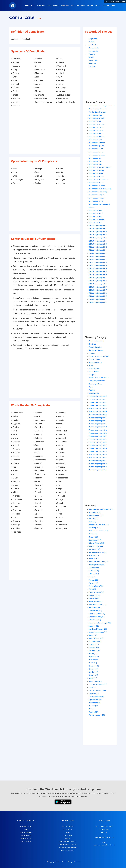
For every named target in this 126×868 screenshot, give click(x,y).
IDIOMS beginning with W (98, 293)
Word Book (81, 6)
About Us (104, 832)
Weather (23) (93, 712)
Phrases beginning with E (98, 408)
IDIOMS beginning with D (98, 235)
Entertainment (94, 372)
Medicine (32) (94, 626)
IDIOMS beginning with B (98, 229)
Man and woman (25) (96, 617)
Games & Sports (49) (96, 592)
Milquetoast (93, 39)
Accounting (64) (95, 512)
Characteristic (94, 48)
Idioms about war (95, 216)
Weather (92, 390)
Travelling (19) (94, 693)
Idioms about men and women (100, 167)
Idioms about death (96, 133)
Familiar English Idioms (97, 112)
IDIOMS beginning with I (97, 250)
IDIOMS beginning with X (98, 296)
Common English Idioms (98, 109)
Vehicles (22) (94, 706)
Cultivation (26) (94, 549)
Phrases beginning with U (98, 458)
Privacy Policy (104, 829)
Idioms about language (97, 155)
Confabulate (93, 60)
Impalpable (93, 45)
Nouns (26, 829)
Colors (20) (93, 534)
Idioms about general (96, 146)
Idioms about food (96, 140)
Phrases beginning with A (98, 396)
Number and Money (96, 350)
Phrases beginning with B (98, 399)
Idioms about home (96, 152)
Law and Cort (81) (95, 611)
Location (92, 353)
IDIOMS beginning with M (98, 262)
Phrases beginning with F (98, 411)
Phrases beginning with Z (98, 470)
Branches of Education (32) (99, 525)
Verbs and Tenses (26, 826)
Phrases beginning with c (98, 402)
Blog (73, 6)
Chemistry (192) (95, 528)
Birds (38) (92, 522)
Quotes (106, 6)
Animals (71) (93, 518)
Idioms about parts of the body (100, 189)
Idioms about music (96, 173)
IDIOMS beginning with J (98, 253)
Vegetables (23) (95, 703)
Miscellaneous (94, 393)
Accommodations (95, 362)
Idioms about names (96, 176)
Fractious (92, 66)
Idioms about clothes (96, 124)
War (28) (92, 709)
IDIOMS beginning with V (98, 290)
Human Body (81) (95, 608)
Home (27, 6)
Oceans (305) (94, 644)
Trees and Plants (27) (96, 697)
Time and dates (94, 359)
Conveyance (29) (95, 540)
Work (91, 387)
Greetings (92, 344)
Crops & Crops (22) (96, 546)
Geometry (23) (94, 598)
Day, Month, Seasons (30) (98, 552)
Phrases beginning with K (98, 427)
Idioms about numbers (97, 186)
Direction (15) (94, 555)
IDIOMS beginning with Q (98, 275)
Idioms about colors (96, 127)
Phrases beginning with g (98, 415)
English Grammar (26, 832)
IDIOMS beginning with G (98, 244)
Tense (68, 832)
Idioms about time (95, 210)
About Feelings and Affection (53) (101, 509)
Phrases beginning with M (98, 433)
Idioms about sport (96, 201)
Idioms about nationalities (98, 179)
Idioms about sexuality (97, 198)
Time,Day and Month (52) (98, 684)
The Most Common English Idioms (101, 106)
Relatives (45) (94, 666)
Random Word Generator (68, 842)
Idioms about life (95, 161)
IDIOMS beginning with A (98, 225)
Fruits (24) (93, 589)
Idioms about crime (96, 130)
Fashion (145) (94, 571)
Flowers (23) (93, 583)
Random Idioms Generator (68, 845)
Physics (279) (94, 657)
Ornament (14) (94, 647)
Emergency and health (97, 381)
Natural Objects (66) (96, 638)
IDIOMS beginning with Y (98, 299)
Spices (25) (93, 678)
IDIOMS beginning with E (98, 238)
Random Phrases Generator (68, 848)
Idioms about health (96, 149)
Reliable (91, 57)
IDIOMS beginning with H (98, 247)
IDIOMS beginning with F (98, 241)
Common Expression (96, 341)
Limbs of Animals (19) (97, 614)
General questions (95, 384)
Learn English (26, 842)
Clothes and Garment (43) (98, 531)
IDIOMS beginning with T (98, 284)
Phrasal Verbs (68, 835)
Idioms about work (96, 222)
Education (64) (94, 568)
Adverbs (68, 838)
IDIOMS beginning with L (98, 259)
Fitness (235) (94, 580)
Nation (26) (93, 635)
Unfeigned (92, 63)
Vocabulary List (53, 6)
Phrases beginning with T (98, 454)
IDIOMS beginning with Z (98, 302)
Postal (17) (93, 663)
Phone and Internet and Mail (99, 356)
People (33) (93, 654)
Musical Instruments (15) (98, 632)
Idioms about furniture (97, 143)
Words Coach (62, 862)
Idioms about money (96, 170)
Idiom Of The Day (68, 826)
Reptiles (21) (93, 672)
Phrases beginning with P (98, 442)
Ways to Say (68, 829)
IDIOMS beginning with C (98, 232)
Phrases (98, 6)
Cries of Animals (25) (96, 543)
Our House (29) (94, 651)
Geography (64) (94, 595)
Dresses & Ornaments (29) (98, 562)
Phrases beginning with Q (98, 445)
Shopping (92, 375)
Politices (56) (94, 660)
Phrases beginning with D (98, 405)
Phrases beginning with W (98, 464)
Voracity (92, 54)
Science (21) (93, 675)
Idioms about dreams (97, 137)
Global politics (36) (96, 601)
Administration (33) (96, 515)
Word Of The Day (38, 6)
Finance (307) (94, 574)
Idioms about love (95, 164)
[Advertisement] (45, 131)
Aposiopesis (93, 51)
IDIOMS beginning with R (98, 278)
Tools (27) (92, 687)
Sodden (91, 42)
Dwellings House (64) (96, 565)
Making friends (94, 369)
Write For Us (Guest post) (104, 826)
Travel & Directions (96, 347)
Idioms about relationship (98, 192)
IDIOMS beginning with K (98, 256)
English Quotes (26, 835)
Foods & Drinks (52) (96, 586)
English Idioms (26, 838)
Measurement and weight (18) (100, 623)
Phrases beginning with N (98, 436)
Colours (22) (93, 537)
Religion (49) (93, 669)
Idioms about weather (97, 219)
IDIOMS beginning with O (98, 269)
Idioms (90, 6)
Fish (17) (92, 577)
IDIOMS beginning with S (98, 281)
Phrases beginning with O (98, 439)
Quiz (113, 6)
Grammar (65, 6)
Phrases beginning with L (98, 430)
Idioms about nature (96, 183)
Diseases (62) (94, 558)
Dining (91, 365)
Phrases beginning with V (98, 461)
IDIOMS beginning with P (98, 272)
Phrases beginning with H (98, 418)
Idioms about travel (96, 213)
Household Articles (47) (97, 604)
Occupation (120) (95, 641)
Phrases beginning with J (98, 424)
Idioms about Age (95, 115)
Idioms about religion (96, 195)
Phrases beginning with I (98, 421)
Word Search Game (68, 851)
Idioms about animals (97, 118)
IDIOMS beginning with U (98, 287)
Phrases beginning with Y (98, 467)
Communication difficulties (98, 378)
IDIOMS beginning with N (98, 265)
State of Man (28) (95, 681)
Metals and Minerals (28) (98, 629)
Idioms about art (95, 121)
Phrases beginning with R (98, 448)
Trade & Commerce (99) (98, 690)
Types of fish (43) (95, 700)
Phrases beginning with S (98, 451)
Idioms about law (95, 158)
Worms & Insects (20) (97, 715)
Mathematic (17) (95, 620)
